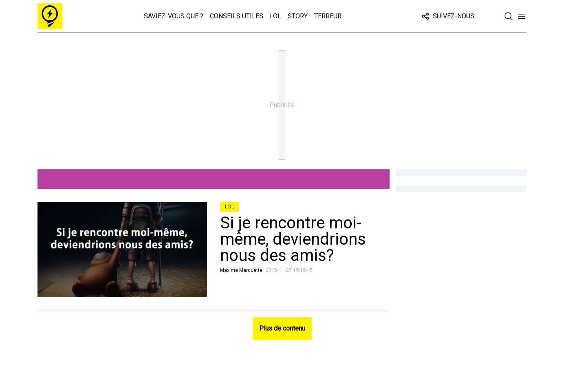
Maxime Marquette (241, 270)
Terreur (328, 16)
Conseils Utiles (237, 16)
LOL (275, 16)
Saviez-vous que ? (174, 16)
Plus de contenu (282, 328)
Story (298, 16)
